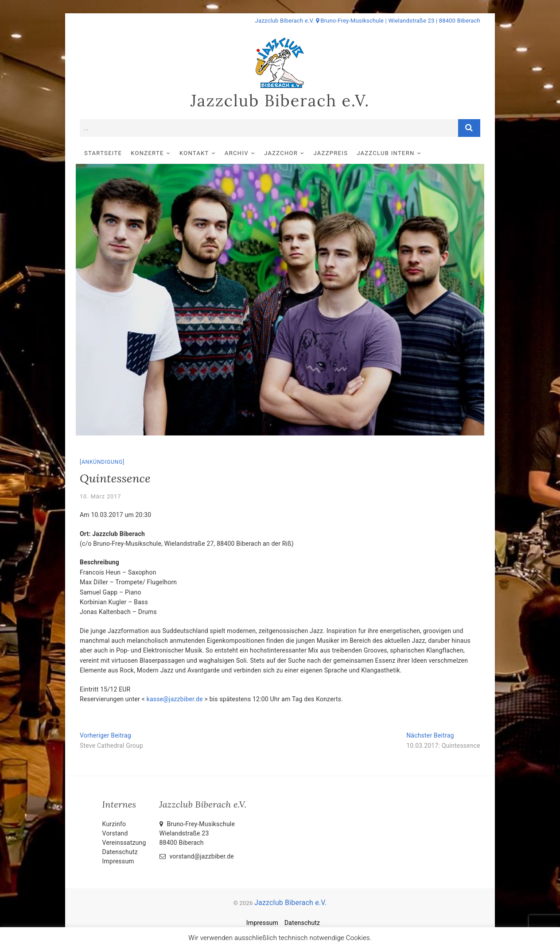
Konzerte (147, 153)
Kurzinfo (114, 824)
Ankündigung (102, 462)
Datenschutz (120, 852)
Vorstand (115, 833)
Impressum (118, 861)
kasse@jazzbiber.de (175, 699)
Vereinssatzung (124, 843)
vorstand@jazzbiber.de (197, 856)
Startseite (103, 153)
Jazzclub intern (385, 153)
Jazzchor (281, 153)
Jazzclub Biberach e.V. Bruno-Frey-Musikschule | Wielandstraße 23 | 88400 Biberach (368, 21)
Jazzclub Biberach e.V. (280, 101)
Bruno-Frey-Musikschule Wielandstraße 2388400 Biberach (197, 833)
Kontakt (194, 153)
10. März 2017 (100, 496)
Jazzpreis (331, 153)
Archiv (237, 153)
